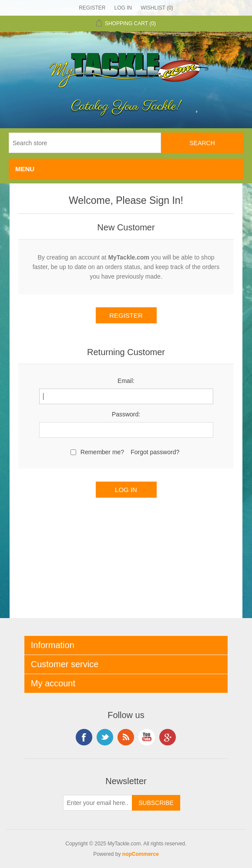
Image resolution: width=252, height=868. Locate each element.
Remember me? (102, 452)
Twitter (105, 737)
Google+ (168, 737)
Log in (123, 8)
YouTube (147, 737)
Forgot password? (155, 452)
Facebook (84, 737)
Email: (126, 381)
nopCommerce (141, 854)
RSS (126, 737)
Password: (126, 414)
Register (92, 8)
